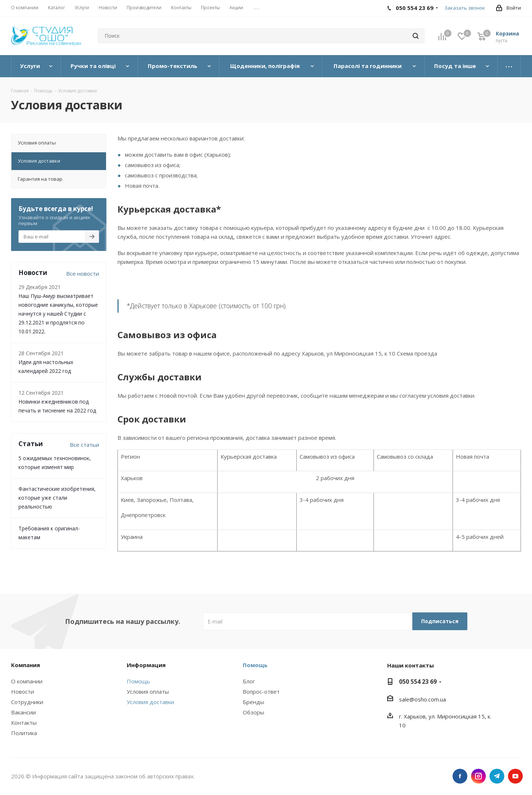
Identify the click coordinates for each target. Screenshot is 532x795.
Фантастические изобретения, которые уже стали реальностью (57, 498)
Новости (23, 692)
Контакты (24, 723)
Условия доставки (150, 702)
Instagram (478, 776)
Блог (249, 681)
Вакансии (23, 712)
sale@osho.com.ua (422, 699)
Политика (24, 733)
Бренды (253, 702)
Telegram (497, 776)
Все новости (83, 274)
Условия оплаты (148, 692)
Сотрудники (27, 702)
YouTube (515, 776)
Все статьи (84, 445)
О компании (27, 681)
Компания (25, 665)
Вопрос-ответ (261, 692)
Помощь (138, 681)
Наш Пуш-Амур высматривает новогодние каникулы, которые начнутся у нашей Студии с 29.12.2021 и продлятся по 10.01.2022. (58, 314)
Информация (146, 665)
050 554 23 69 (418, 682)
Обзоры (253, 712)
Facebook (460, 776)
